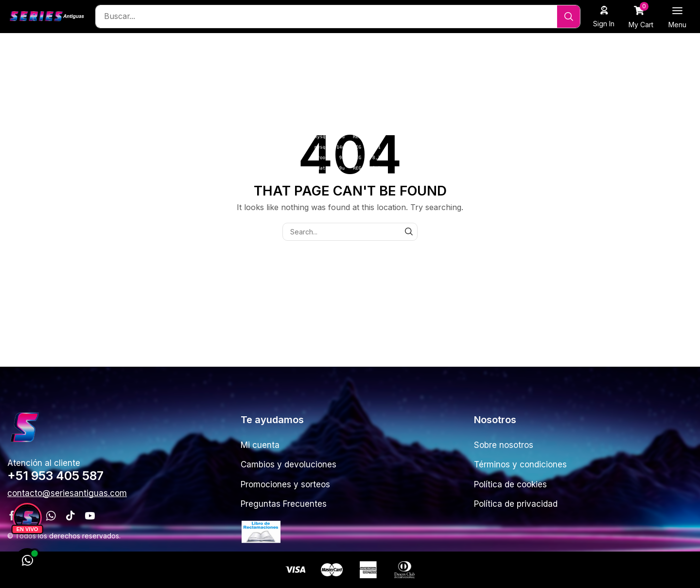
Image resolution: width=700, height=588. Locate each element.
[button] (604, 17)
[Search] (569, 17)
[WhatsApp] (27, 561)
